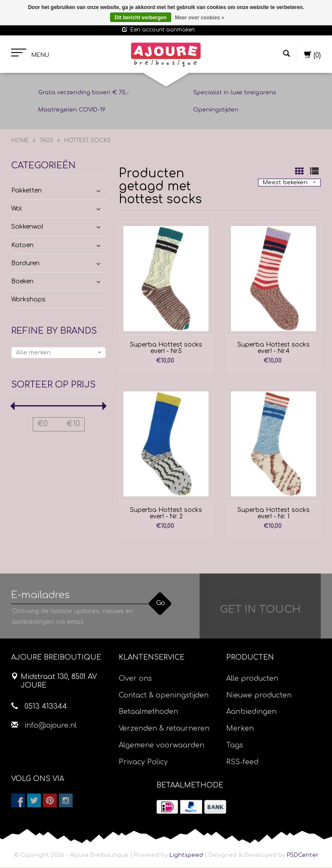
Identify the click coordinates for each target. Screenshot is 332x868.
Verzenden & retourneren (164, 729)
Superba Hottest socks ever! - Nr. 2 (166, 513)
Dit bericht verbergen (141, 18)
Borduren (25, 263)
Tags (46, 141)
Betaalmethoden (148, 712)
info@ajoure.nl (51, 725)
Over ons (135, 679)
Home (20, 141)
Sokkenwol (27, 227)
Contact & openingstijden (164, 695)
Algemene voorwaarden (161, 745)
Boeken (22, 281)
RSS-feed (242, 762)
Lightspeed (186, 856)
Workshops (28, 300)
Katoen (22, 245)
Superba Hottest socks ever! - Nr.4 (274, 348)
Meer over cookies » (200, 18)
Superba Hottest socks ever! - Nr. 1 (274, 513)
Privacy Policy (143, 762)
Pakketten (26, 191)
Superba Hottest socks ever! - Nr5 (166, 348)
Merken (240, 729)
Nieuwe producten (259, 695)
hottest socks (87, 141)
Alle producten (252, 679)
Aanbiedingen (251, 712)
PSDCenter (303, 856)
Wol (17, 209)
